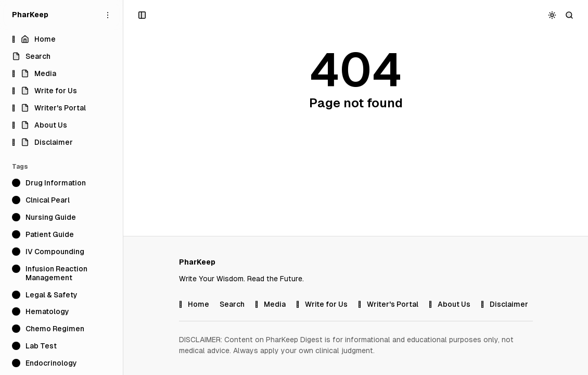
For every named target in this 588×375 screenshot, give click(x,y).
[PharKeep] (30, 15)
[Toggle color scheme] (552, 15)
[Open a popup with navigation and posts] (142, 15)
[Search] (570, 15)
